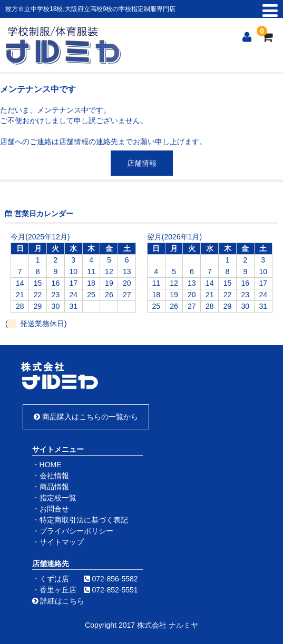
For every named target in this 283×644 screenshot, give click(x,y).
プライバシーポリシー (76, 531)
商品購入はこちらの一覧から (86, 417)
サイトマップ (62, 542)
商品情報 (54, 487)
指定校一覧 (58, 498)
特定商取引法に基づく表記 (84, 520)
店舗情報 (142, 163)
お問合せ (54, 509)
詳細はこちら (58, 601)
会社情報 (54, 476)
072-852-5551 (115, 590)
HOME (51, 465)
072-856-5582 (115, 579)
